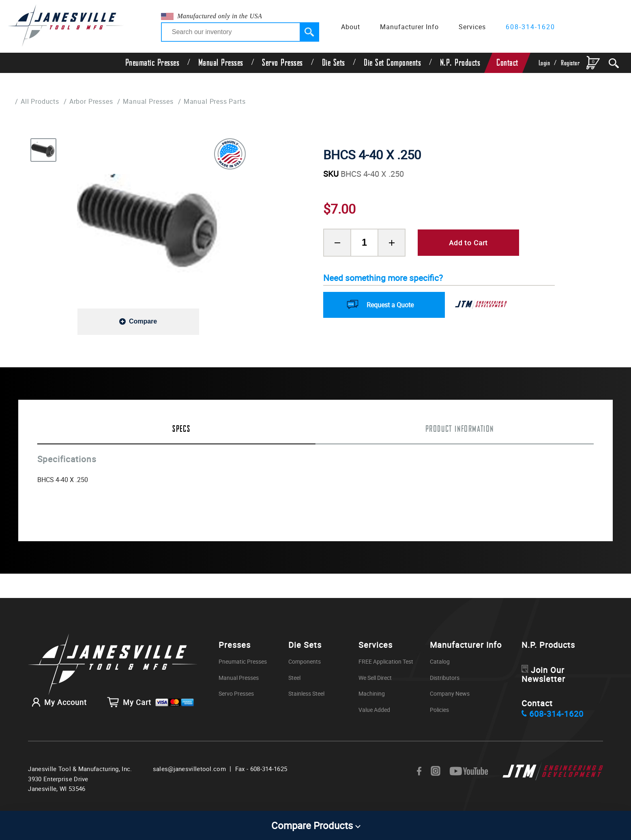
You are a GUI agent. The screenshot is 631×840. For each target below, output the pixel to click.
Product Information (460, 429)
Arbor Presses (97, 101)
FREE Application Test (392, 661)
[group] (150, 223)
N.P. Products (460, 63)
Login (544, 63)
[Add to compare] (138, 321)
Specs (181, 429)
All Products (42, 101)
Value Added (379, 710)
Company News (454, 693)
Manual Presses (221, 63)
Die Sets (334, 63)
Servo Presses (282, 63)
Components (306, 661)
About (351, 27)
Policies (443, 710)
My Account (57, 705)
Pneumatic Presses (152, 63)
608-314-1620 (530, 27)
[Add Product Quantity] (392, 243)
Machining (376, 693)
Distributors (448, 677)
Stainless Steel (309, 693)
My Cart (151, 705)
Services (472, 27)
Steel (295, 677)
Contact (507, 63)
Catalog (443, 661)
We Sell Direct (381, 677)
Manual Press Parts (229, 101)
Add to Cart (468, 243)
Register (570, 63)
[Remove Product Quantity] (337, 243)
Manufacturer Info (409, 27)
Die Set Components (392, 63)
